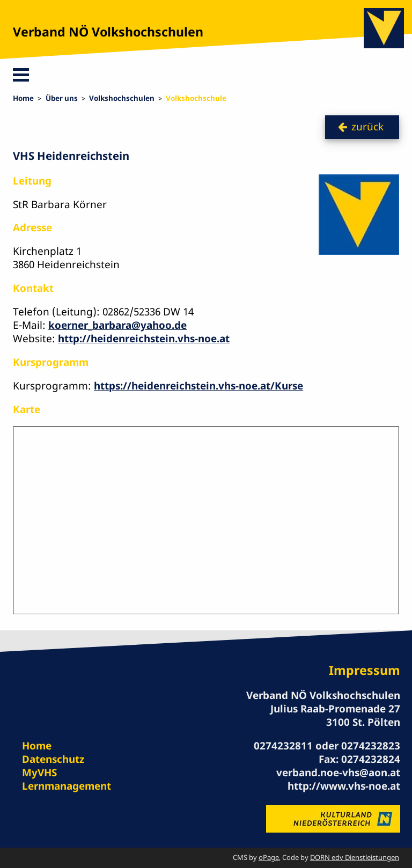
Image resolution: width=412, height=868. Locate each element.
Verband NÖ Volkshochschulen (108, 32)
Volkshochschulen (122, 98)
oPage (269, 857)
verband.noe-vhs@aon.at (338, 773)
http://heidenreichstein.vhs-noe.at (144, 339)
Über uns (62, 98)
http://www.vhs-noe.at (344, 786)
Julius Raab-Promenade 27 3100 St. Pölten (335, 715)
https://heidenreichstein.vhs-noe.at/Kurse (198, 386)
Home (23, 98)
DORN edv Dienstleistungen (355, 857)
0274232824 (371, 759)
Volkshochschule (196, 98)
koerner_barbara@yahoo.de (117, 325)
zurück (367, 127)
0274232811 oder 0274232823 (327, 746)
